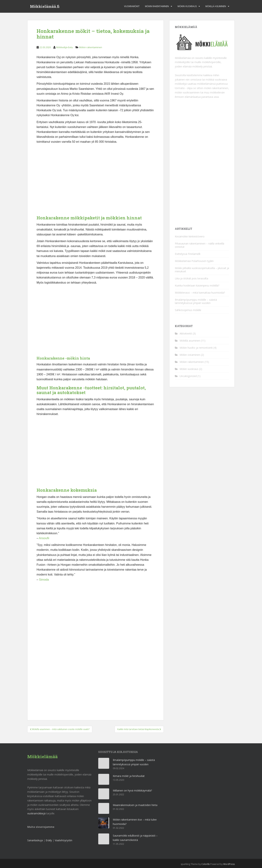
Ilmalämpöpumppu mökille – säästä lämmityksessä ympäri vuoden (196, 301)
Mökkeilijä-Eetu (65, 47)
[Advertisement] (96, 181)
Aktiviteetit (186, 333)
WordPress (229, 864)
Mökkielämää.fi (45, 6)
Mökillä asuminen (216, 6)
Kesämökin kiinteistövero (190, 236)
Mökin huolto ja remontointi (196, 348)
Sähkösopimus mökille (188, 310)
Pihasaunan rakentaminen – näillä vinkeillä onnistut (200, 245)
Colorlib (206, 864)
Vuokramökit (132, 6)
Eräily (49, 840)
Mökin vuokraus (187, 6)
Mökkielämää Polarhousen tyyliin (194, 261)
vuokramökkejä (36, 813)
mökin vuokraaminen (187, 92)
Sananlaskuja (35, 840)
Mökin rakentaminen (157, 6)
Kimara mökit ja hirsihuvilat (129, 776)
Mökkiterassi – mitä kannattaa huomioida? (200, 293)
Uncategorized (188, 376)
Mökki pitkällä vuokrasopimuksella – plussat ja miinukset (202, 270)
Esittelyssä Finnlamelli (188, 254)
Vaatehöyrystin (63, 840)
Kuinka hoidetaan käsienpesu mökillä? (197, 285)
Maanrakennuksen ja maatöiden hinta (135, 805)
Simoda (44, 580)
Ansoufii (44, 538)
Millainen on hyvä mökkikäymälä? (132, 790)
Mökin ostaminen (190, 355)
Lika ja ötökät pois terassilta (191, 278)
